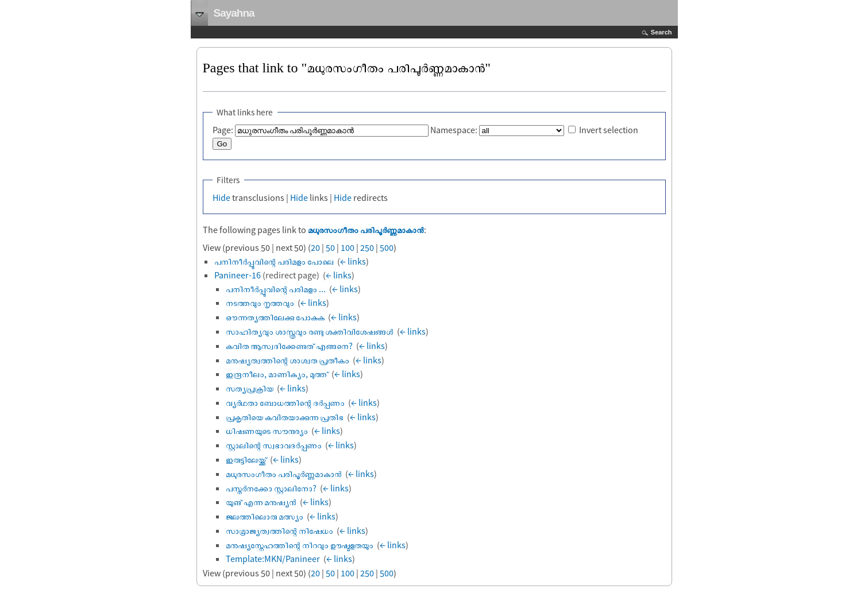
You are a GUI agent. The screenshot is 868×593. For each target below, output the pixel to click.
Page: (223, 130)
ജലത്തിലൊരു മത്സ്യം (265, 516)
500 (387, 247)
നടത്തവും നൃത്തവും (260, 303)
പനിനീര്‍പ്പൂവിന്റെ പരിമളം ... (276, 289)
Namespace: (454, 130)
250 (367, 247)
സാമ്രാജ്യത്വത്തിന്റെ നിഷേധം (279, 530)
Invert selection (609, 130)
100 (348, 247)
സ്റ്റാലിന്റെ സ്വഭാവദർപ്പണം (274, 445)
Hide (221, 197)
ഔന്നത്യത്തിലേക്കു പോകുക (275, 317)
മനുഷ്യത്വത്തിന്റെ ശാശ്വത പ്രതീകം (288, 360)
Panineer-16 (238, 275)
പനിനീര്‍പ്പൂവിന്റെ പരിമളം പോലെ (274, 261)
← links (353, 261)
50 (330, 247)
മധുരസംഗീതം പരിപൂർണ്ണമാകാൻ (366, 230)
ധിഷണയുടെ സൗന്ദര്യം (267, 431)
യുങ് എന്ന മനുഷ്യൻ (261, 502)
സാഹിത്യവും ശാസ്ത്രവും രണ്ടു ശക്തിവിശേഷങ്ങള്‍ (310, 331)
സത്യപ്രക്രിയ (250, 388)
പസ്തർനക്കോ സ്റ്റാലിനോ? (271, 488)
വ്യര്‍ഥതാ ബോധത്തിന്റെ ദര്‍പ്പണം (285, 402)
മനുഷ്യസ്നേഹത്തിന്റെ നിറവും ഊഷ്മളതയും (300, 545)
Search (661, 32)
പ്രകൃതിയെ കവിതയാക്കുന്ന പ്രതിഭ (285, 417)
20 (315, 247)
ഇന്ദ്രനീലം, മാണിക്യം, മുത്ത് (277, 374)
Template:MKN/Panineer (273, 559)
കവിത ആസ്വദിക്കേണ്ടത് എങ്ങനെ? (289, 346)
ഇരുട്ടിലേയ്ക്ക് (246, 459)
